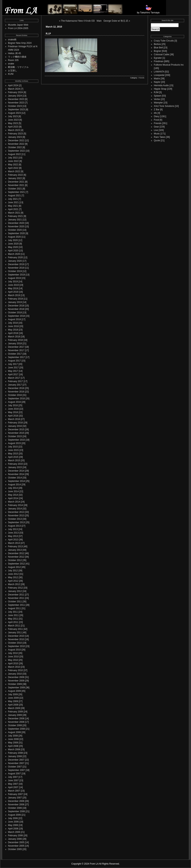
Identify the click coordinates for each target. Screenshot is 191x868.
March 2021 (14, 213)
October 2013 (15, 519)
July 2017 (13, 364)
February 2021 (15, 216)
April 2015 (13, 457)
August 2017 (14, 361)
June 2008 (13, 739)
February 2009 (15, 712)
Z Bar (157, 110)
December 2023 (16, 99)
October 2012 (15, 560)
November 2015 (16, 433)
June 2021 (13, 202)
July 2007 (13, 777)
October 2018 (15, 313)
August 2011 (14, 608)
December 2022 (16, 140)
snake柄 (12, 40)
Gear (156, 127)
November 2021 (16, 185)
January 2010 (15, 674)
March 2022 (14, 171)
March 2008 (14, 749)
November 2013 (16, 516)
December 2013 (16, 512)
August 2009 (14, 691)
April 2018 (13, 333)
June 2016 (13, 409)
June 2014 (13, 491)
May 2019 (13, 288)
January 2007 (15, 798)
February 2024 (15, 92)
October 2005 (15, 849)
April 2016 (13, 416)
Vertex (157, 99)
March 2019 (14, 295)
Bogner (158, 51)
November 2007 (16, 763)
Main (99, 21)
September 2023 (16, 110)
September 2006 (16, 811)
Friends (141, 78)
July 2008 (13, 736)
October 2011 (15, 602)
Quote (157, 140)
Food (156, 120)
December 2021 (16, 182)
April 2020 (13, 251)
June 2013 (13, 533)
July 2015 (13, 447)
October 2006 (15, 808)
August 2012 (14, 567)
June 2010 (13, 657)
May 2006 (13, 825)
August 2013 (14, 526)
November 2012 (16, 557)
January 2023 (15, 137)
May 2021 (13, 206)
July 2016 (13, 405)
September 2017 (16, 357)
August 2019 (14, 278)
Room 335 (13, 60)
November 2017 (16, 350)
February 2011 (15, 629)
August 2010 (14, 650)
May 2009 (13, 701)
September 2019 (16, 275)
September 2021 (16, 192)
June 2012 (13, 574)
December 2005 (16, 842)
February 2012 (15, 588)
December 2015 (16, 430)
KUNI (11, 74)
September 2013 (16, 522)
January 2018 (15, 343)
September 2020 (16, 233)
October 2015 (15, 436)
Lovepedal (159, 75)
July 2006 (13, 818)
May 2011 (13, 619)
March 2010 (14, 667)
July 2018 (13, 323)
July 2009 (13, 694)
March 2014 (14, 502)
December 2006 (16, 801)
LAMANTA (159, 72)
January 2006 (15, 839)
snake (11, 64)
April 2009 (13, 705)
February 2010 (15, 670)
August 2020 (14, 237)
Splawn (158, 96)
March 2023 (14, 130)
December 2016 (16, 388)
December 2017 (16, 347)
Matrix (157, 79)
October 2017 (15, 354)
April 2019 (13, 292)
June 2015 (13, 450)
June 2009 (13, 698)
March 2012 (14, 584)
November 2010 (16, 639)
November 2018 (16, 309)
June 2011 (13, 615)
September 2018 (16, 316)
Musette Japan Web (18, 25)
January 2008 (15, 756)
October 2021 (15, 189)
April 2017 (13, 374)
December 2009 (16, 677)
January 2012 (15, 591)
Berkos (157, 44)
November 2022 (16, 144)
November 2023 (16, 103)
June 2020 (13, 244)
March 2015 (14, 460)
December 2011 (16, 595)
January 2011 (15, 633)
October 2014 (15, 478)
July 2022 (13, 158)
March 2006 (14, 832)
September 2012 (16, 564)
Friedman (159, 61)
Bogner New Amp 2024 (20, 43)
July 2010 (13, 653)
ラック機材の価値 (17, 57)
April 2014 (13, 498)
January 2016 (15, 426)
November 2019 (16, 268)
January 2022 (15, 178)
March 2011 (14, 626)
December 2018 (16, 306)
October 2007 (15, 767)
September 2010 (16, 646)
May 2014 (13, 495)
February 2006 (15, 836)
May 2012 (13, 577)
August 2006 (14, 815)
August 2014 (14, 485)
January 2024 (15, 96)
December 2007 (16, 760)
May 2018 (13, 330)
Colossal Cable (162, 54)
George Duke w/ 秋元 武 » (117, 21)
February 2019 (15, 299)
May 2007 (13, 784)
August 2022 (14, 154)
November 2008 (16, 722)
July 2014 (13, 488)
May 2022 (13, 165)
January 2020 (15, 261)
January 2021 (15, 220)
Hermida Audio (161, 85)
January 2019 (15, 302)
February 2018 (15, 340)
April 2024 (13, 85)
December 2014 (16, 471)
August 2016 (14, 402)
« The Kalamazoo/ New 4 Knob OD (77, 21)
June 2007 (13, 780)
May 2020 (13, 247)
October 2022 (15, 147)
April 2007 (13, 787)
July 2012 (13, 571)
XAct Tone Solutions (164, 106)
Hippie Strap (160, 89)
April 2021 (13, 209)
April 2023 (13, 127)
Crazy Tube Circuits (164, 41)
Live (156, 130)
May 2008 (13, 743)
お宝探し (13, 71)
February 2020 (15, 257)
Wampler (158, 103)
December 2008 (16, 719)
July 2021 (13, 199)
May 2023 (13, 123)
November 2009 (16, 681)
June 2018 (13, 326)
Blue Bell (158, 48)
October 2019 (15, 271)
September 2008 (16, 729)
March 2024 (14, 89)
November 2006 (16, 805)
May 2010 (13, 660)
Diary (156, 116)
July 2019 (13, 282)
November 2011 (16, 598)
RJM (156, 92)
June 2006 (13, 822)
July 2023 (13, 116)
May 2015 (13, 454)
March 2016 (14, 419)
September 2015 (16, 440)
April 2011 (13, 622)
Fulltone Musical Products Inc (169, 65)
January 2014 (15, 509)
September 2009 (16, 688)
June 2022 (13, 161)
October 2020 (15, 230)
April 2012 (13, 581)
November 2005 (16, 846)
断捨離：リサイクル (18, 67)
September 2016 (16, 399)
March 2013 (14, 543)
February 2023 (15, 134)
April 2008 (13, 746)
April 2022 (13, 168)
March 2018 (14, 337)
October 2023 (15, 106)
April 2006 (13, 829)
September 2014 (16, 481)
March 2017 (14, 378)
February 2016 (15, 423)
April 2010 (13, 663)
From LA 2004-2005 (18, 28)
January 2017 (15, 385)
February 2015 (15, 464)
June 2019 (13, 285)
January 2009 (15, 715)
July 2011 (13, 612)
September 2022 (16, 151)
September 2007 (16, 770)
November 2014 (16, 474)
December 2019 (16, 264)
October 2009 (15, 684)
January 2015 (15, 467)
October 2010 (15, 643)
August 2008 (14, 732)
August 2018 (14, 319)
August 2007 (14, 774)
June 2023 (13, 120)
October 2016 (15, 395)
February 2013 (15, 546)
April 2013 (13, 540)
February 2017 (15, 381)
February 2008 (15, 753)
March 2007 (14, 791)
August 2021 (14, 196)
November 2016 (16, 392)
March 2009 (14, 708)
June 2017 (13, 368)
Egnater (158, 58)
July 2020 (13, 240)
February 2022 (15, 175)
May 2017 (13, 371)
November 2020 (16, 227)
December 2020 (16, 223)
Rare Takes (160, 137)
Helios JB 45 (14, 53)
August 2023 (14, 113)
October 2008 (15, 725)
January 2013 (15, 550)
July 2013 (13, 529)
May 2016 (13, 412)
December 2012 (16, 553)
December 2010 (16, 636)
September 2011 (16, 605)
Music (157, 134)
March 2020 (14, 254)
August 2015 (14, 443)
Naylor (157, 82)
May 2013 (13, 536)
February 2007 (15, 794)
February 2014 (15, 505)
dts (155, 113)
